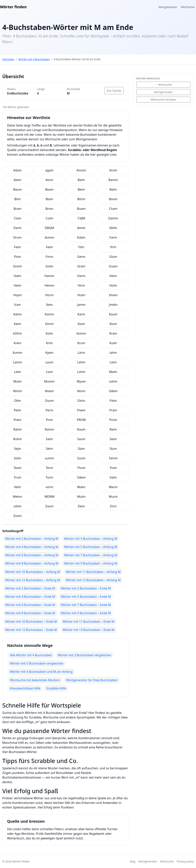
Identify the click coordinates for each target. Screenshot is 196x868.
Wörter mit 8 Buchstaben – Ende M (30, 613)
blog (133, 861)
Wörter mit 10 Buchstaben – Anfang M (33, 572)
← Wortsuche (163, 85)
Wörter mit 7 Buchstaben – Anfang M (91, 555)
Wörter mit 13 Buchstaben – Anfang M (93, 580)
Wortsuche (188, 7)
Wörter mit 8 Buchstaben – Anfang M (32, 563)
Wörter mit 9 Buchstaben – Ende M (86, 613)
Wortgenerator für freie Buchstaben (92, 680)
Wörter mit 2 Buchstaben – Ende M (30, 588)
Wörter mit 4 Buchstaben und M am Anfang (41, 672)
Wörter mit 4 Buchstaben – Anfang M (32, 547)
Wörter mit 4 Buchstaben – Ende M (30, 597)
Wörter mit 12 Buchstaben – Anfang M (33, 580)
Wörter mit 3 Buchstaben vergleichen (85, 655)
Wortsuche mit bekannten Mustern (35, 680)
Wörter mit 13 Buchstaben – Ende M (88, 630)
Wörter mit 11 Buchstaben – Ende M (88, 622)
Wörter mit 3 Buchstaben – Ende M (86, 588)
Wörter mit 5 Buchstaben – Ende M (86, 597)
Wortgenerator (168, 7)
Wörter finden (13, 7)
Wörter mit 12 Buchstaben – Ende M (31, 630)
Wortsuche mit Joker (163, 100)
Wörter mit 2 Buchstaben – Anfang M (32, 539)
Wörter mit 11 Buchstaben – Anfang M (93, 572)
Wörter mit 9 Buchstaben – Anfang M (91, 563)
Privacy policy (185, 861)
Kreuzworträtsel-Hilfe (25, 688)
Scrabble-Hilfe (56, 688)
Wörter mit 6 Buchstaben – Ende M (30, 605)
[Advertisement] (163, 133)
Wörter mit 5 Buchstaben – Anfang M (91, 547)
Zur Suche (114, 91)
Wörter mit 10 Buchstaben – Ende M (31, 622)
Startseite (8, 59)
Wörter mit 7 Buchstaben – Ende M (86, 605)
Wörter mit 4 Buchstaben (34, 59)
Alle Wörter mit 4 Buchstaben (31, 655)
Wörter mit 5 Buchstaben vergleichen (37, 663)
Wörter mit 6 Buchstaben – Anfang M (32, 555)
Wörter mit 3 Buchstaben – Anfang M (91, 539)
